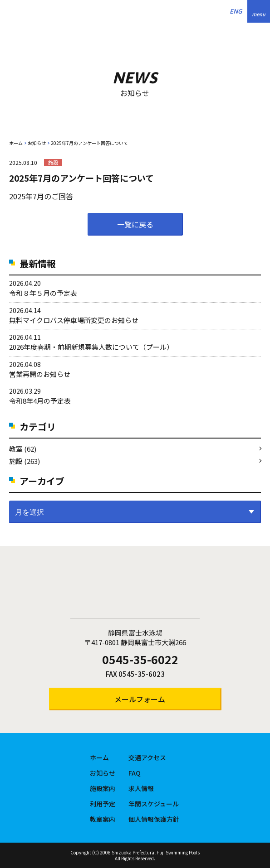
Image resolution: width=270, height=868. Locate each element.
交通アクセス (147, 757)
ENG (236, 11)
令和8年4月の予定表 (40, 401)
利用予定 (103, 804)
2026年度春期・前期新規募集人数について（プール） (91, 347)
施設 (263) (25, 461)
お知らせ (37, 143)
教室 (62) (23, 449)
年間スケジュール (154, 804)
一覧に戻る (135, 224)
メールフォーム (140, 699)
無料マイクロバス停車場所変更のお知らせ (74, 320)
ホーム (16, 143)
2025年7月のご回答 (41, 196)
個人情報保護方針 (154, 819)
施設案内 (103, 788)
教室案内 (103, 819)
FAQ (135, 773)
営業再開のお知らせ (40, 374)
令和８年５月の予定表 (43, 293)
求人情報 (141, 788)
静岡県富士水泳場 (135, 588)
